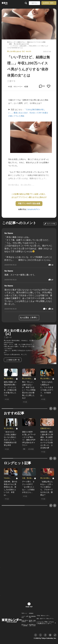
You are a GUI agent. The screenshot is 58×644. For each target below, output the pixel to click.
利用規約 (31, 613)
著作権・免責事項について (32, 621)
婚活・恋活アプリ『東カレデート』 (46, 619)
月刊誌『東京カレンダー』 (43, 616)
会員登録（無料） (49, 3)
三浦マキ (11, 81)
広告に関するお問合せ (25, 621)
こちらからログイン (33, 209)
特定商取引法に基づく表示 (32, 625)
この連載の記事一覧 (13, 360)
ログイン (34, 3)
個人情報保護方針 (32, 617)
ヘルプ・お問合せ (25, 617)
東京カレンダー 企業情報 (25, 625)
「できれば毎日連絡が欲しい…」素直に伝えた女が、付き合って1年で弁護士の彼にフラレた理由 (28, 113)
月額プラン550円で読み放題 (29, 203)
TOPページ (24, 613)
